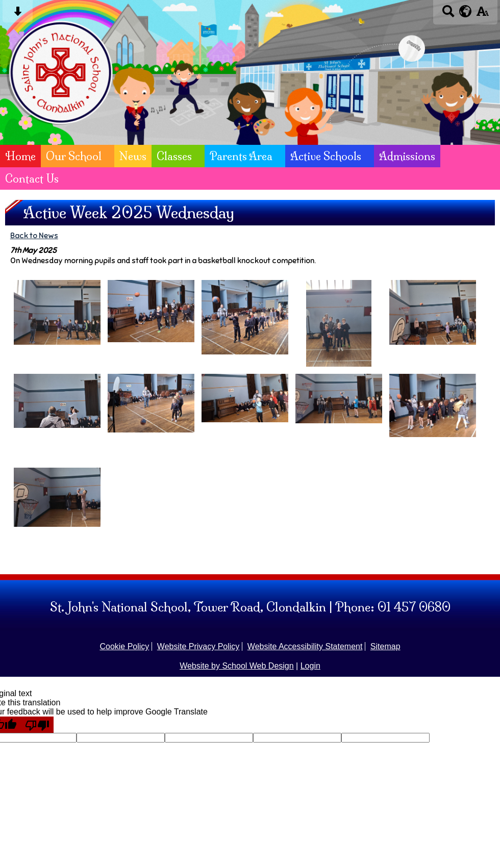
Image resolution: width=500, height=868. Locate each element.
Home (20, 156)
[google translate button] (466, 11)
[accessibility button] (482, 15)
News (133, 156)
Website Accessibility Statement (305, 646)
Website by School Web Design (237, 666)
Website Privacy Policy (198, 646)
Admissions (407, 156)
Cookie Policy (124, 646)
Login (310, 666)
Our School (74, 156)
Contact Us (32, 178)
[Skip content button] (18, 15)
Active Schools (326, 156)
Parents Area (241, 156)
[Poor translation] (37, 725)
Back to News (34, 235)
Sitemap (385, 646)
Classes (174, 156)
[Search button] (448, 15)
